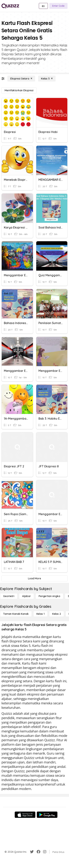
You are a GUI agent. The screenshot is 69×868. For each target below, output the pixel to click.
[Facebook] (38, 852)
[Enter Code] (58, 6)
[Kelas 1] (40, 614)
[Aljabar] (26, 596)
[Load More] (34, 578)
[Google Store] (47, 815)
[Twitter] (32, 852)
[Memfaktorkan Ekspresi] (19, 90)
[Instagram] (45, 852)
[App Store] (25, 815)
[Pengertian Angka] (49, 596)
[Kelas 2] (57, 614)
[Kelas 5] (47, 79)
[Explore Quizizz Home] (10, 6)
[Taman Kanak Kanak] (16, 614)
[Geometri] (9, 596)
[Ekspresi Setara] (21, 79)
